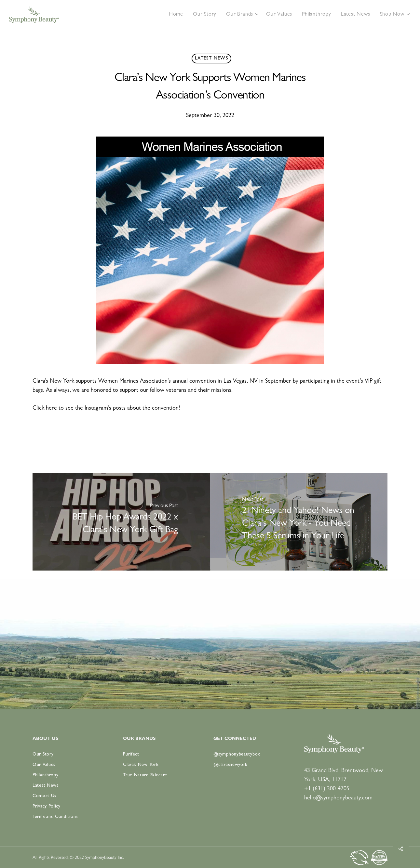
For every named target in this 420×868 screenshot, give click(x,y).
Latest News (211, 59)
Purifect (131, 755)
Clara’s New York (141, 765)
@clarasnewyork (230, 765)
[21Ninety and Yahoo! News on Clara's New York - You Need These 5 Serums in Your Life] (299, 522)
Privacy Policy (47, 807)
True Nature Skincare (145, 775)
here (51, 409)
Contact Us (44, 796)
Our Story (43, 755)
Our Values (44, 765)
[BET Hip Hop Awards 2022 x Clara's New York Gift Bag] (121, 522)
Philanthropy (45, 775)
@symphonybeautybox (237, 755)
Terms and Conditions (55, 817)
